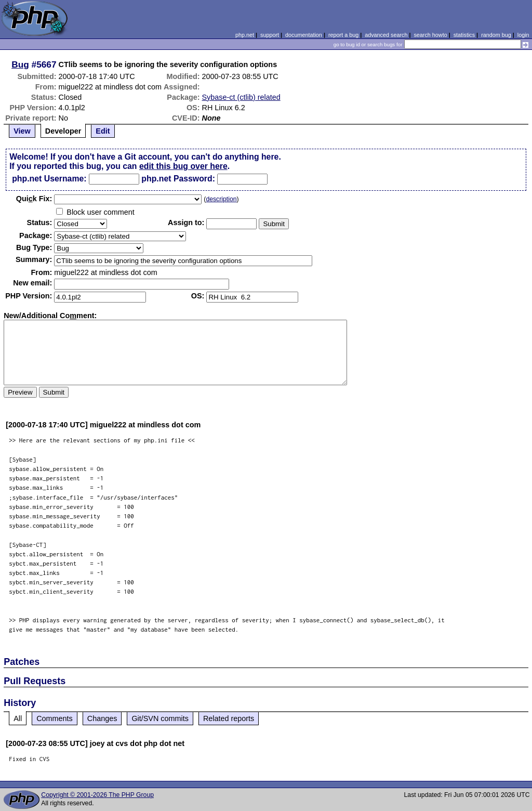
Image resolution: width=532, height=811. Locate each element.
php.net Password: (178, 179)
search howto (430, 35)
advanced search (386, 35)
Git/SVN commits (160, 718)
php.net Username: (49, 179)
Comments (55, 718)
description (221, 199)
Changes (102, 718)
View (22, 131)
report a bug (343, 35)
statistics (464, 35)
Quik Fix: (34, 199)
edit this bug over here (183, 166)
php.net (245, 35)
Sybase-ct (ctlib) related (241, 97)
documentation (304, 35)
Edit (103, 131)
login (523, 35)
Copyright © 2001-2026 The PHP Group (97, 795)
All (18, 718)
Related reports (229, 718)
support (270, 35)
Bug (20, 64)
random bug (496, 35)
